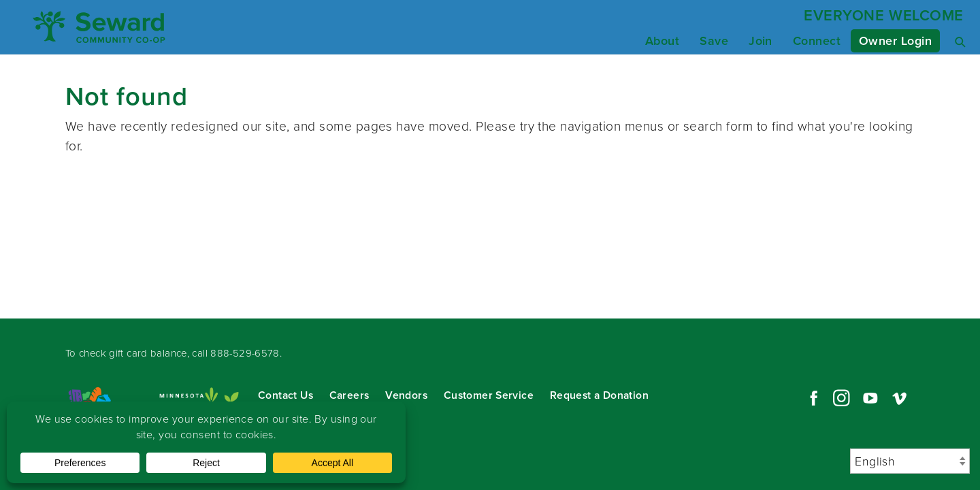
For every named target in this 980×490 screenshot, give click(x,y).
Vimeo (900, 398)
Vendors (406, 395)
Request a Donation (599, 395)
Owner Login (895, 41)
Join (761, 41)
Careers (349, 395)
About (662, 41)
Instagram (841, 398)
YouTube (870, 398)
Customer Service (489, 395)
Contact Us (285, 395)
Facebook (812, 398)
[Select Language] (910, 461)
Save (714, 41)
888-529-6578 (245, 353)
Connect (817, 41)
